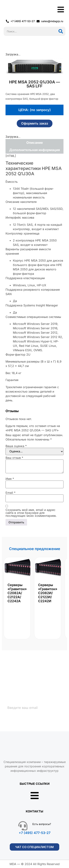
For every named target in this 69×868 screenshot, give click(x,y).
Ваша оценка (16, 446)
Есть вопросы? (42, 824)
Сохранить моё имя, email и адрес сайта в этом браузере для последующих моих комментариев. (31, 513)
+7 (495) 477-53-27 (35, 833)
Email (10, 493)
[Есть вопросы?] (23, 826)
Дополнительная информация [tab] (34, 150)
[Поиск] (61, 31)
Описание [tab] (35, 143)
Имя (10, 479)
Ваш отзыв (14, 458)
